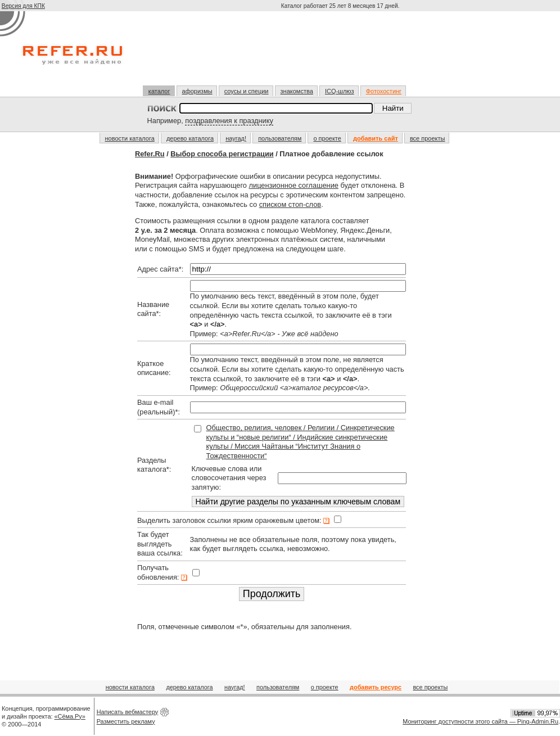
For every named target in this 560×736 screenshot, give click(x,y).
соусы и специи (247, 91)
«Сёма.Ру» (70, 716)
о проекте (327, 138)
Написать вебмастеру (128, 712)
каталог (159, 91)
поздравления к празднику (229, 121)
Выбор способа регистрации (222, 154)
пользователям (280, 138)
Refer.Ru (150, 154)
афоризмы (197, 91)
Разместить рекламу (126, 721)
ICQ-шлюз (340, 91)
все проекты (428, 138)
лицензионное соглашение (294, 185)
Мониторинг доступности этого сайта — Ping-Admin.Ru (480, 721)
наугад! (236, 138)
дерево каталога (190, 138)
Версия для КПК (23, 6)
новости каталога (130, 138)
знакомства (297, 91)
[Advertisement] (341, 53)
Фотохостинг (384, 91)
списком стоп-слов (290, 204)
